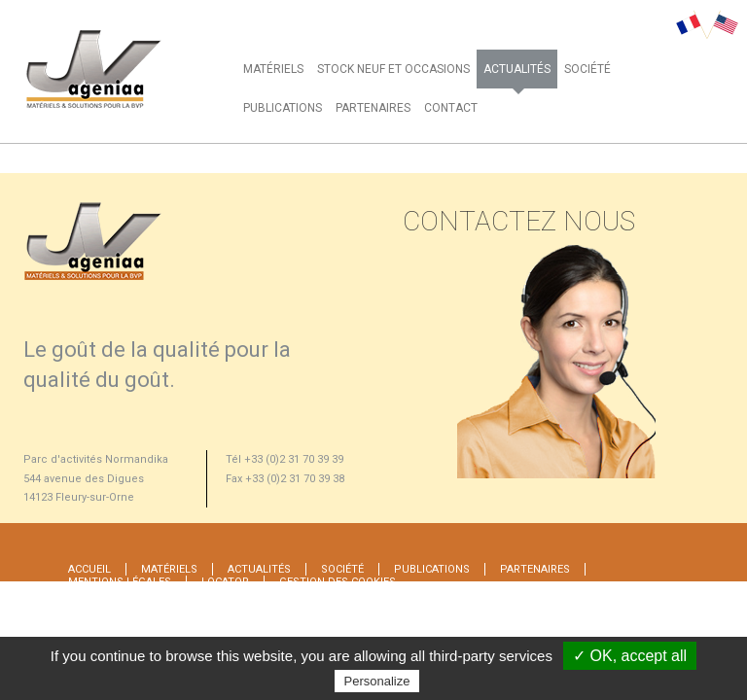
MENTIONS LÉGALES (120, 582)
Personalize (377, 681)
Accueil (89, 569)
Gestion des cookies (338, 582)
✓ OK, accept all (630, 656)
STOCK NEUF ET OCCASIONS (393, 69)
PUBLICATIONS (283, 108)
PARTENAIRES (373, 108)
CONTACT (451, 108)
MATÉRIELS (273, 69)
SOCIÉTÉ (587, 69)
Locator (225, 582)
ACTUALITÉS (517, 69)
